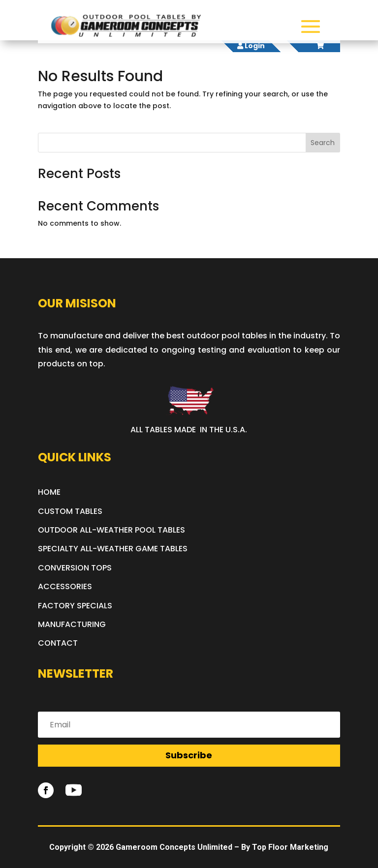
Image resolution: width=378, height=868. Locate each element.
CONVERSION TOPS (75, 568)
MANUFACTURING (72, 624)
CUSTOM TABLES (70, 511)
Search (323, 143)
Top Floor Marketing (290, 847)
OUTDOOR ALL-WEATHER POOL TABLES (111, 530)
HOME (49, 492)
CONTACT (58, 643)
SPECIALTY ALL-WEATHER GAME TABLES (113, 549)
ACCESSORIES (65, 586)
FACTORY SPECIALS (75, 606)
